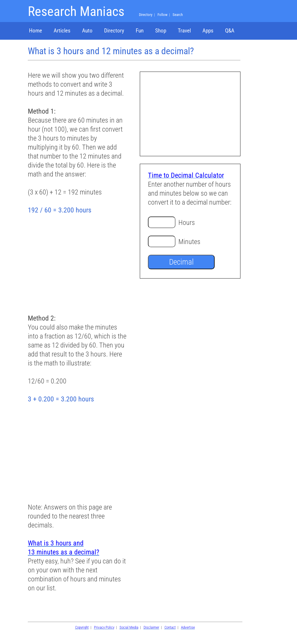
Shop (161, 31)
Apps (208, 31)
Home (36, 31)
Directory (114, 31)
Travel (184, 31)
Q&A (230, 31)
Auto (87, 31)
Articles (62, 31)
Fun (140, 31)
